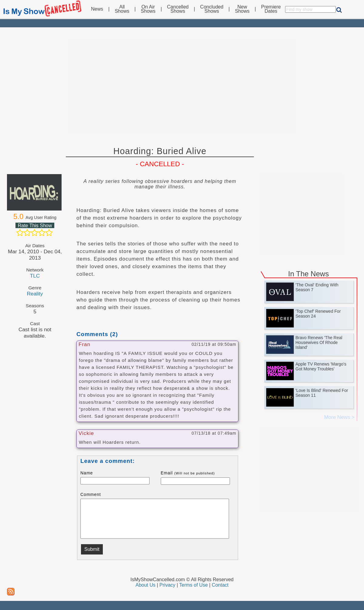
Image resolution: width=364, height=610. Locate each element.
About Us (146, 585)
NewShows (242, 9)
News (97, 9)
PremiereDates (271, 9)
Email (188, 473)
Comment (91, 494)
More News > (339, 417)
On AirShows (148, 9)
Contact (220, 585)
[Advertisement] (182, 86)
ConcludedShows (212, 9)
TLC (35, 276)
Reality (35, 294)
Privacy (167, 585)
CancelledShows (178, 9)
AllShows (122, 9)
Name (87, 473)
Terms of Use (194, 585)
